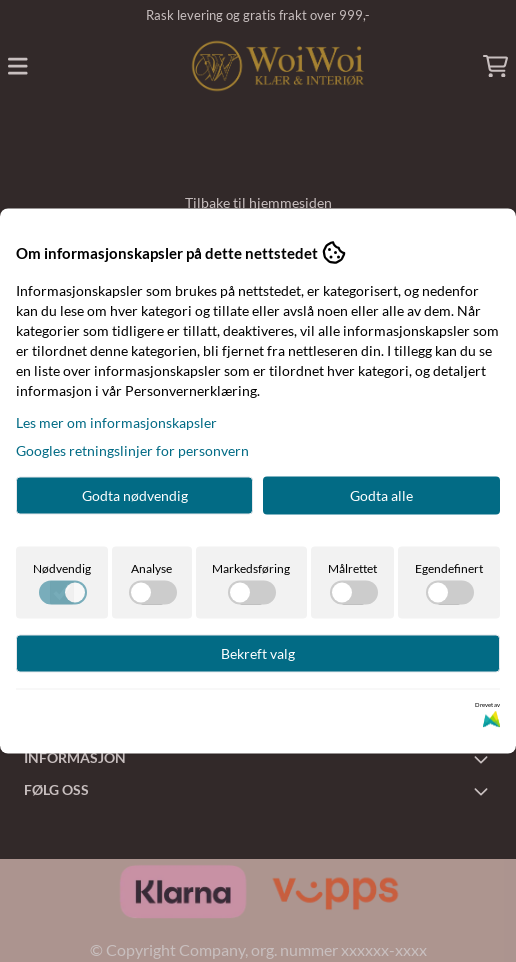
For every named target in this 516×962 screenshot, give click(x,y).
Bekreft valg (258, 653)
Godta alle (381, 495)
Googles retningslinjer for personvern (132, 450)
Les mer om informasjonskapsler (116, 422)
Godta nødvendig (135, 495)
